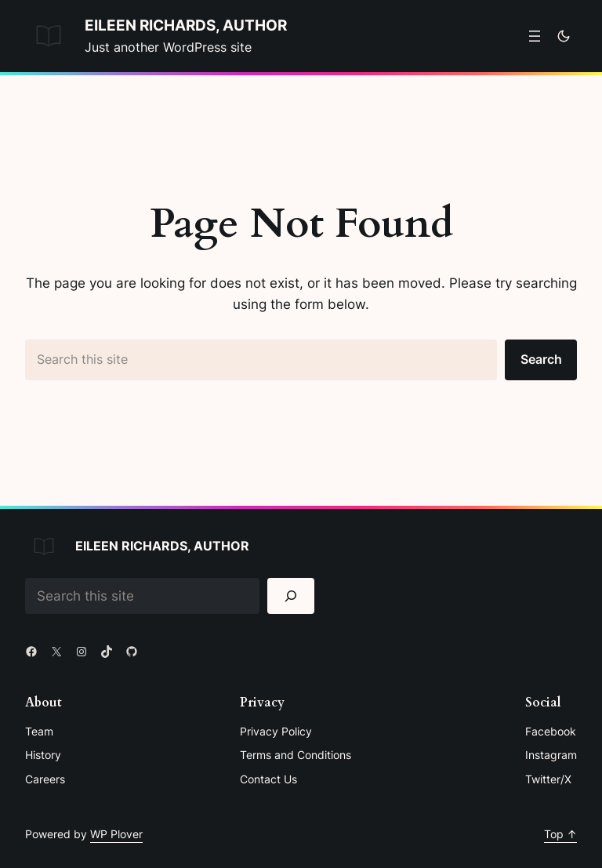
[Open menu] (535, 36)
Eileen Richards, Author (186, 25)
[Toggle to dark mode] (564, 36)
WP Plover (116, 834)
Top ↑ (560, 834)
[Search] (291, 596)
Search (541, 359)
